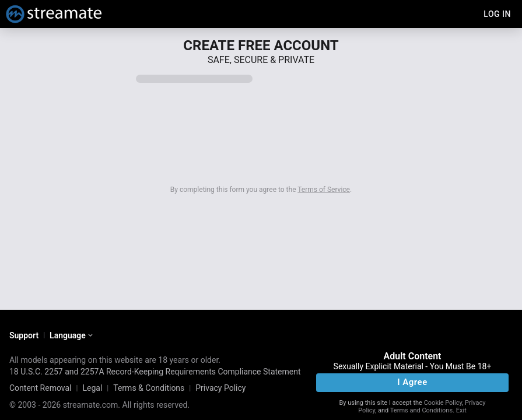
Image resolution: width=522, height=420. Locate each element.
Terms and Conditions (421, 410)
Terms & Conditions (149, 388)
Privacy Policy (220, 388)
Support (24, 335)
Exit (461, 410)
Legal (92, 388)
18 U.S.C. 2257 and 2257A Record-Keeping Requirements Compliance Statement (155, 372)
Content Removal (41, 388)
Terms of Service (324, 190)
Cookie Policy (443, 403)
